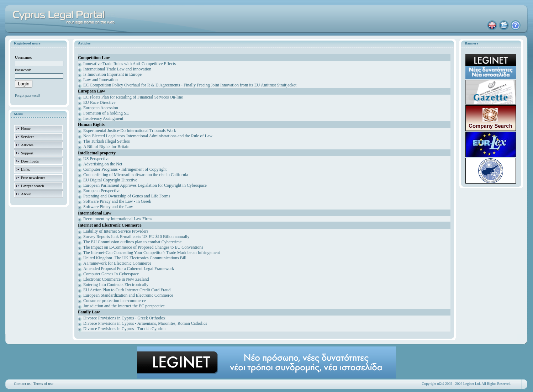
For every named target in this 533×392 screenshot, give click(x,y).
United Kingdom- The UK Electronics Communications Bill (135, 258)
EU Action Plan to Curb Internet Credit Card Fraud (127, 290)
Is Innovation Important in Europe (112, 74)
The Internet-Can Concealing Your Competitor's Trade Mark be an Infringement (152, 253)
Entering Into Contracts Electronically (116, 285)
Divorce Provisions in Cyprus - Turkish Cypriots (125, 329)
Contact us (22, 383)
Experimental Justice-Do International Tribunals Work (130, 131)
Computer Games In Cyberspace (111, 274)
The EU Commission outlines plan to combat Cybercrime (132, 242)
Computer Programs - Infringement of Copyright (125, 169)
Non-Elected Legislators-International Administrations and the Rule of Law (148, 136)
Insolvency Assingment (103, 118)
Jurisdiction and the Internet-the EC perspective (124, 306)
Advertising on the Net (103, 164)
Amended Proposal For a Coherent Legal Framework (129, 269)
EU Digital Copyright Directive (110, 180)
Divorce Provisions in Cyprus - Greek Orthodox (124, 318)
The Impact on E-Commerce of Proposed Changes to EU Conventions (143, 247)
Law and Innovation (101, 80)
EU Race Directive (99, 102)
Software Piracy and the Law (108, 207)
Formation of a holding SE (106, 113)
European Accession (101, 108)
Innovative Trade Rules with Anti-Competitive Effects (130, 64)
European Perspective (102, 191)
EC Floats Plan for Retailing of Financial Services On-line (133, 97)
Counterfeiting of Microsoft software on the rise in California (136, 175)
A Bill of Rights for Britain (106, 147)
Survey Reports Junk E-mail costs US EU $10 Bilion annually (136, 237)
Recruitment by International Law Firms (118, 219)
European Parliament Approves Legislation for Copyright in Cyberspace (145, 185)
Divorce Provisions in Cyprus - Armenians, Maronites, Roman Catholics (145, 323)
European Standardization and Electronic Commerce (128, 295)
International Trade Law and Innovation (117, 69)
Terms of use (43, 383)
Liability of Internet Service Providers (116, 231)
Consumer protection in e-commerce (115, 301)
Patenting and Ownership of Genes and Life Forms (127, 196)
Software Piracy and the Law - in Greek (117, 201)
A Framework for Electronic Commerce (117, 263)
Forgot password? (28, 96)
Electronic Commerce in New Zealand (116, 279)
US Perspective (96, 159)
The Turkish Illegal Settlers (107, 141)
